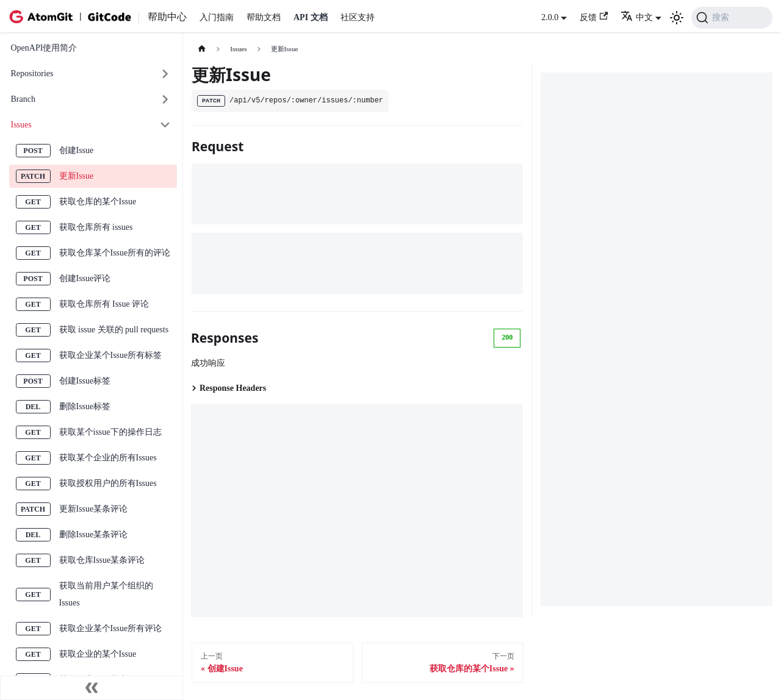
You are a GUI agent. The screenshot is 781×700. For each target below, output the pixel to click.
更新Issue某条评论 (94, 509)
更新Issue (77, 176)
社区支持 (358, 17)
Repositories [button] (32, 73)
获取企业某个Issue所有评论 (111, 628)
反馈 (594, 17)
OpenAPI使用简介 (44, 48)
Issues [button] (21, 125)
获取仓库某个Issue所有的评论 (115, 253)
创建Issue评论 (85, 278)
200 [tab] (507, 337)
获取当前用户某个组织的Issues (106, 594)
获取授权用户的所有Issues (108, 483)
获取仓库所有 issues (96, 227)
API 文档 (311, 17)
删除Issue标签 (85, 406)
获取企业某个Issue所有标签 (111, 355)
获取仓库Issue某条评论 (102, 560)
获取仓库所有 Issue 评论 (104, 304)
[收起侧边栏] (92, 688)
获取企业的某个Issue (98, 654)
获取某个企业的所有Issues (108, 458)
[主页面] (202, 49)
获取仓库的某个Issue (98, 202)
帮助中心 (167, 17)
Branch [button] (23, 99)
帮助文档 (264, 17)
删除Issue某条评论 (94, 534)
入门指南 (217, 17)
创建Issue (77, 150)
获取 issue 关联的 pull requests (114, 330)
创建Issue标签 (85, 381)
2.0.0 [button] (550, 17)
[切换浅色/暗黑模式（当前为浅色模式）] (677, 18)
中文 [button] (637, 17)
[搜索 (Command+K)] (732, 18)
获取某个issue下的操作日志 (110, 432)
